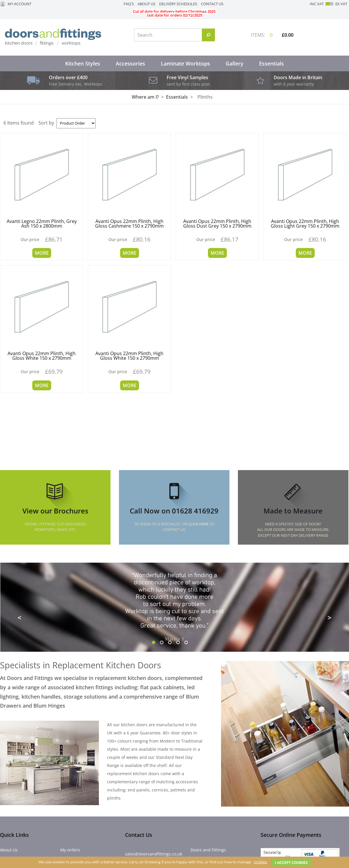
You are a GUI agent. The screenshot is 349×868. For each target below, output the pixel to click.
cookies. (261, 862)
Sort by (46, 123)
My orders (70, 850)
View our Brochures (55, 511)
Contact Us (212, 4)
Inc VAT (317, 4)
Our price (30, 240)
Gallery (235, 63)
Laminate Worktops (185, 63)
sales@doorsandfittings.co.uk (154, 854)
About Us (146, 4)
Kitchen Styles (83, 63)
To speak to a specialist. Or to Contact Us (174, 527)
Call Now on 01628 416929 (174, 511)
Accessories (130, 63)
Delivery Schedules (178, 4)
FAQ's (129, 4)
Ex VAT (341, 4)
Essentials (271, 63)
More (42, 253)
